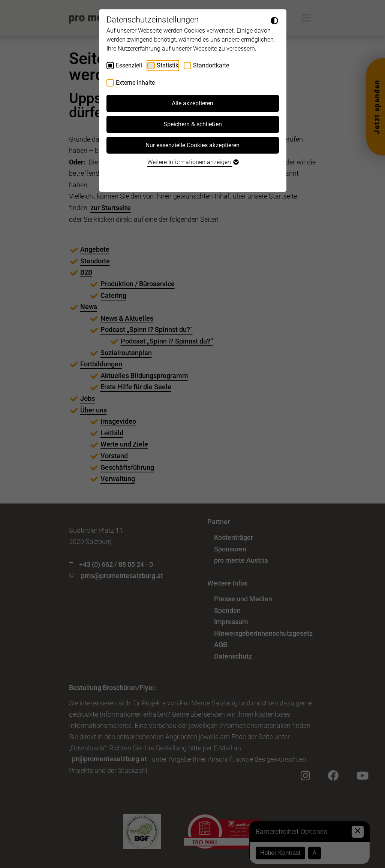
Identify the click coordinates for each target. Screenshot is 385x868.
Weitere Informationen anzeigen (193, 162)
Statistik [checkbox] (168, 65)
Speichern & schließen (193, 124)
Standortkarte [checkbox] (211, 65)
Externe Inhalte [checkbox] (135, 83)
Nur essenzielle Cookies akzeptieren (192, 145)
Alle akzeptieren (192, 103)
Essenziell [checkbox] (129, 65)
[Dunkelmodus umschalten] (274, 20)
